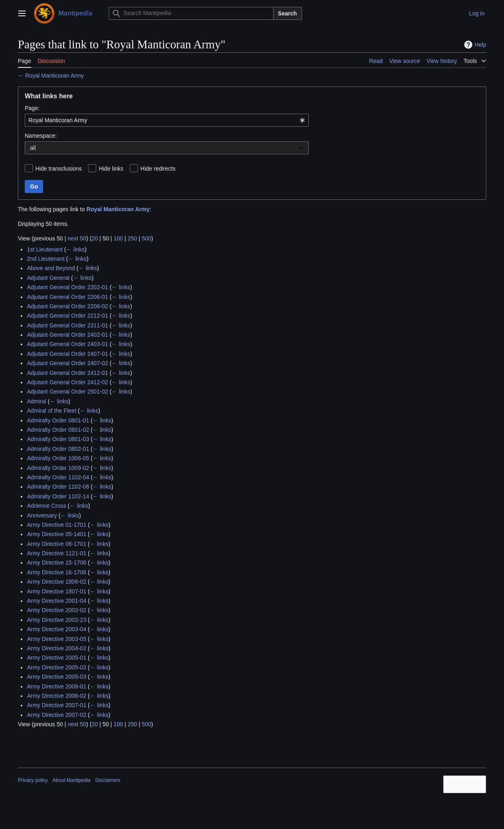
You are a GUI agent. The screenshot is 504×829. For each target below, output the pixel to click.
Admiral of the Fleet (51, 411)
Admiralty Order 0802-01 (58, 449)
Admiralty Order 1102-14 (58, 496)
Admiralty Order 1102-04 (58, 477)
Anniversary (42, 515)
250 (132, 238)
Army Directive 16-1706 (56, 572)
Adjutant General (48, 278)
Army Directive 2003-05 (56, 639)
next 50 (77, 238)
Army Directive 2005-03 (56, 677)
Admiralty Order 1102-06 (58, 487)
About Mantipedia (71, 780)
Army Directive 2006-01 (56, 686)
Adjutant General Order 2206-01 (67, 297)
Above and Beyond (51, 268)
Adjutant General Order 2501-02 (67, 392)
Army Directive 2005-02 (56, 667)
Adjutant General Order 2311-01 (67, 325)
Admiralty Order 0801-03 (58, 439)
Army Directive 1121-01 (56, 553)
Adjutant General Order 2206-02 (67, 306)
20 (95, 238)
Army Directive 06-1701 (56, 544)
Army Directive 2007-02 (56, 715)
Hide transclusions (58, 169)
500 (146, 238)
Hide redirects (158, 169)
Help (474, 45)
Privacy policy (33, 780)
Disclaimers (108, 780)
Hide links (111, 169)
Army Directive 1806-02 (56, 582)
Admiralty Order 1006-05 (58, 458)
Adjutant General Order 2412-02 (67, 382)
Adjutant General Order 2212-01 (67, 316)
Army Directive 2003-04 (56, 629)
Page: (32, 108)
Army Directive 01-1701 (56, 525)
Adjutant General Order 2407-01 (67, 354)
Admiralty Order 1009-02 (58, 468)
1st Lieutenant (45, 249)
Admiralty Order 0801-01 (58, 420)
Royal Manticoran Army (55, 76)
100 (118, 238)
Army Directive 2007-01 (56, 705)
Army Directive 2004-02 (56, 648)
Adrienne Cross (46, 506)
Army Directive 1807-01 (56, 591)
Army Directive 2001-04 (56, 601)
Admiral (36, 401)
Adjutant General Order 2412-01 (67, 373)
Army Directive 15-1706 (56, 563)
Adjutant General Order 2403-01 (67, 344)
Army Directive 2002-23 (56, 620)
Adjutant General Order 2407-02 (67, 363)
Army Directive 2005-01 (56, 658)
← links (75, 249)
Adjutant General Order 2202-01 (67, 287)
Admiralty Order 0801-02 (58, 430)
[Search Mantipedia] (191, 13)
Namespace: (41, 136)
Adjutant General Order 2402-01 (67, 335)
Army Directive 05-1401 (56, 534)
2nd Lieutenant (46, 259)
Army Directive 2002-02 (56, 610)
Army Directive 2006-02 (56, 696)
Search (288, 13)
